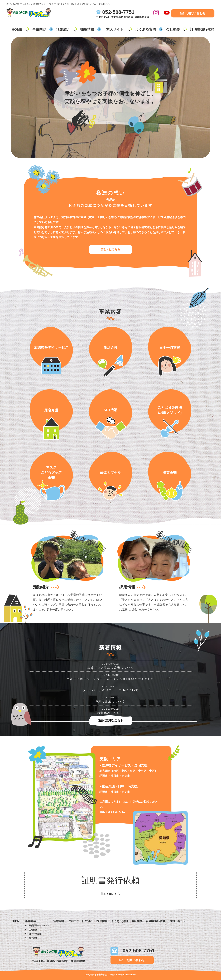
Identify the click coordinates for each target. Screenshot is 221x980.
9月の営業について (110, 701)
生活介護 (33, 930)
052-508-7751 (118, 12)
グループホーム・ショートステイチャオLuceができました (110, 679)
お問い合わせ (196, 13)
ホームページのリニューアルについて (110, 690)
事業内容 (39, 29)
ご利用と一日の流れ (80, 921)
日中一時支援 (35, 934)
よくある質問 (146, 29)
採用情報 (87, 29)
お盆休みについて (110, 713)
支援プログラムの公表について (111, 668)
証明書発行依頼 (202, 29)
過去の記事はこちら (110, 720)
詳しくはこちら (110, 249)
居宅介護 (33, 938)
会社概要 (173, 29)
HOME (17, 29)
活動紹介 (63, 29)
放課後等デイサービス (39, 926)
